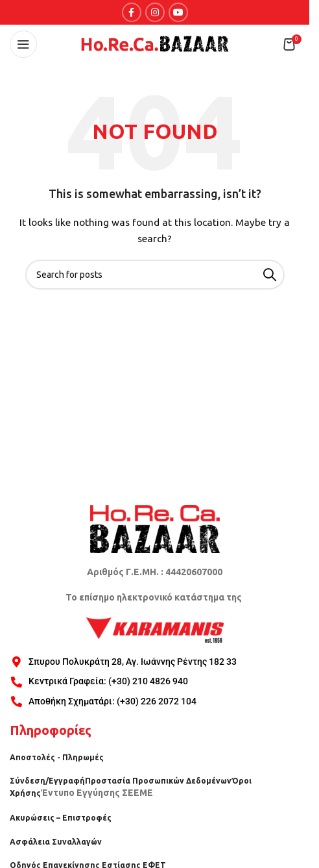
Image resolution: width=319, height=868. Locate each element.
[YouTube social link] (178, 12)
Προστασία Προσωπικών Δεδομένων (158, 781)
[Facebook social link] (132, 12)
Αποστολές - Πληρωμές (57, 757)
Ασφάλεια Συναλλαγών (56, 842)
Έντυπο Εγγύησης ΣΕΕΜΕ (97, 793)
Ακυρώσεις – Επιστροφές (61, 818)
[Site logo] (155, 43)
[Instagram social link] (155, 12)
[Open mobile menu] (23, 44)
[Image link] (155, 528)
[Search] (155, 275)
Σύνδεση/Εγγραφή (47, 781)
